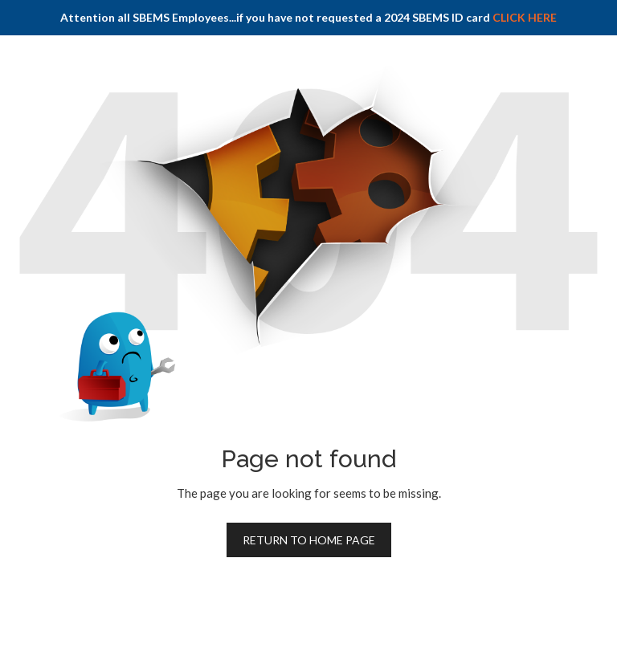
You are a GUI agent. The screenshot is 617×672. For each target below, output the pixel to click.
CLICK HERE (525, 17)
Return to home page (309, 540)
